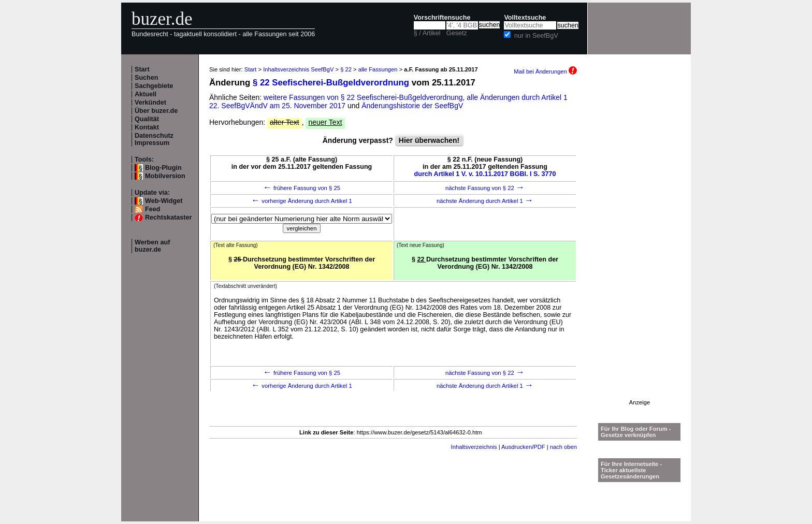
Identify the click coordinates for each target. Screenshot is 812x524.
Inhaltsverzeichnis (474, 447)
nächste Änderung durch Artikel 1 (485, 201)
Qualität (147, 119)
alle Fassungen (378, 69)
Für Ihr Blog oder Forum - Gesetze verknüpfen (636, 432)
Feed (153, 209)
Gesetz (457, 33)
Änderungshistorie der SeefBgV (412, 106)
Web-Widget (164, 201)
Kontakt (147, 127)
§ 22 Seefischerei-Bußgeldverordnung (331, 83)
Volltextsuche (525, 18)
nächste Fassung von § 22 (485, 188)
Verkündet (150, 103)
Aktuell (146, 94)
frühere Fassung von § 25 (302, 188)
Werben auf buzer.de (152, 246)
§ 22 (346, 69)
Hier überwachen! (429, 140)
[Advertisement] (640, 244)
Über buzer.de (156, 111)
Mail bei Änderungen (545, 71)
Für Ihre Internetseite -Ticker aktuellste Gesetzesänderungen (631, 470)
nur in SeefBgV (536, 36)
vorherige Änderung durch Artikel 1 (302, 201)
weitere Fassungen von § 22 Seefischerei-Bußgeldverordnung (363, 97)
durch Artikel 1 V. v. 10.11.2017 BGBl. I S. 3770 (485, 174)
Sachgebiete (154, 86)
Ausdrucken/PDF (523, 447)
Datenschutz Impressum (154, 139)
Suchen (147, 78)
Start (142, 69)
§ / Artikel (427, 33)
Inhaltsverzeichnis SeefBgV (298, 69)
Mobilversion (165, 176)
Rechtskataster (168, 217)
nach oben (563, 447)
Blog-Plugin (163, 168)
